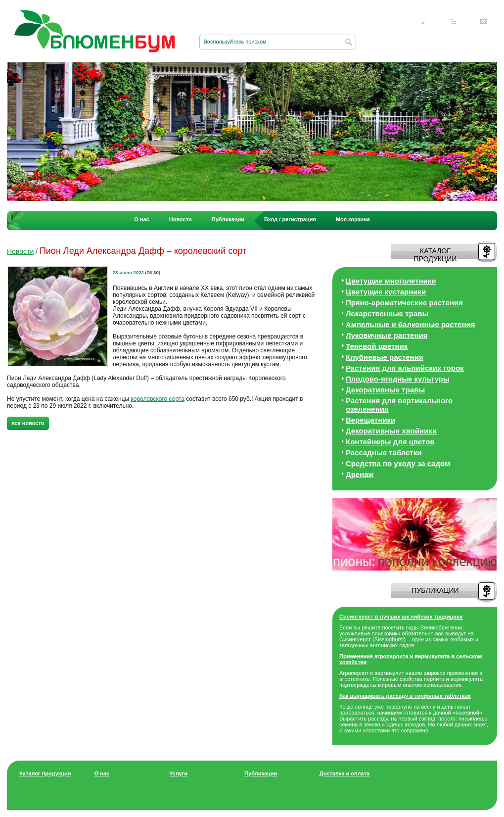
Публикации (228, 219)
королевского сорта (158, 399)
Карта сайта (454, 22)
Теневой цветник (377, 346)
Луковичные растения (387, 335)
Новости (181, 219)
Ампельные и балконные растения (410, 324)
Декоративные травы (385, 390)
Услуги (178, 773)
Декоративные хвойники (391, 431)
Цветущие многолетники (391, 281)
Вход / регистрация (290, 219)
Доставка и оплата (344, 773)
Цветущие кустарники (386, 292)
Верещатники (370, 420)
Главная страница (423, 22)
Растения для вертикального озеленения (399, 405)
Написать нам (484, 22)
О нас (142, 219)
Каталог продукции (45, 773)
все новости (28, 423)
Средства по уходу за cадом (398, 463)
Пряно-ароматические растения (404, 303)
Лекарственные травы (387, 313)
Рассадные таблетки (384, 453)
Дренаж (360, 474)
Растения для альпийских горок (405, 368)
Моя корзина (353, 219)
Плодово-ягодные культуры (398, 379)
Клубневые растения (385, 357)
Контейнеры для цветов (390, 442)
